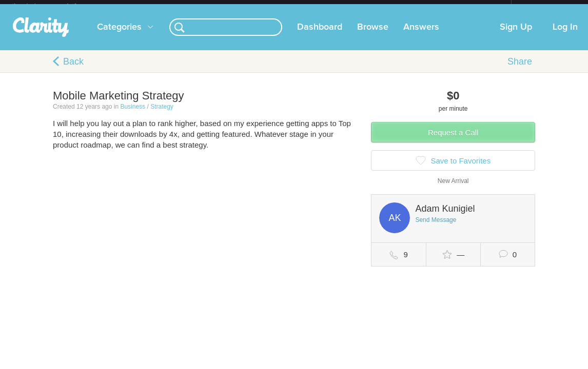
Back (73, 70)
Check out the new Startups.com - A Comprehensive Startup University (399, 7)
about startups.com (548, 7)
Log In (565, 35)
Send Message (436, 228)
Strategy (162, 115)
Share (520, 70)
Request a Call (453, 141)
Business (133, 115)
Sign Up (516, 35)
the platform (55, 6)
